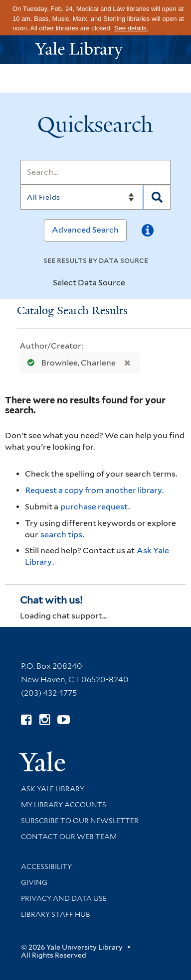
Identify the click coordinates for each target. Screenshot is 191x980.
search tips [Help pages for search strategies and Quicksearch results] (61, 535)
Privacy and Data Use (64, 898)
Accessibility (46, 866)
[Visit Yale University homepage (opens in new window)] (42, 758)
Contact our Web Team (69, 837)
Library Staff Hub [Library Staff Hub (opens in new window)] (56, 914)
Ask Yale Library (53, 789)
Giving (34, 882)
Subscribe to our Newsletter (80, 821)
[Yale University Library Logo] (96, 50)
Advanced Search (85, 230)
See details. (131, 28)
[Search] (95, 172)
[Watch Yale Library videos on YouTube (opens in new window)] (64, 720)
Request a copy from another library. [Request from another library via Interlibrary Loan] (95, 490)
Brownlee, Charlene (69, 363)
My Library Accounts (64, 805)
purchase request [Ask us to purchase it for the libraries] (94, 507)
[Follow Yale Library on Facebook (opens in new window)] (26, 720)
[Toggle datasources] (134, 283)
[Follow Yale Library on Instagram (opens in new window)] (45, 720)
